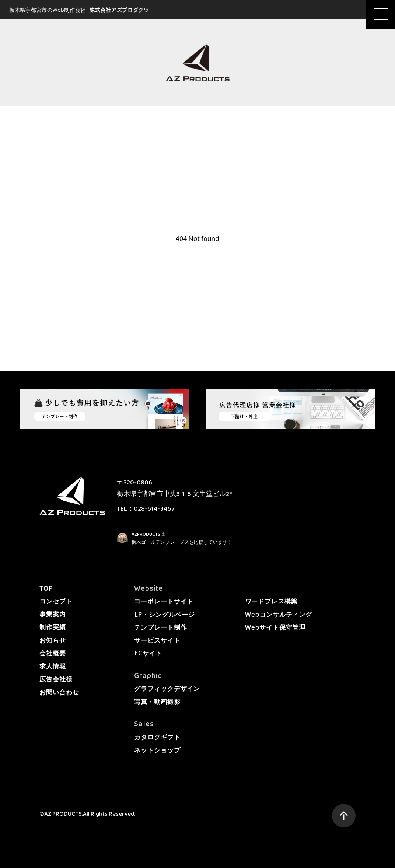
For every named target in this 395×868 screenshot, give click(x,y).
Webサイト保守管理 (275, 627)
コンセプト (56, 601)
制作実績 (53, 627)
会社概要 (53, 653)
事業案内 (53, 614)
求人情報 (53, 666)
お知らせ (53, 640)
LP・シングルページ (165, 614)
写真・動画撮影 (157, 702)
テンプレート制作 (160, 627)
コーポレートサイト (164, 601)
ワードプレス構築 (271, 601)
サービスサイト (157, 640)
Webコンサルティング (279, 614)
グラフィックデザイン (167, 688)
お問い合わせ (59, 692)
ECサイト (148, 653)
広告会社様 (56, 679)
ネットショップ (157, 750)
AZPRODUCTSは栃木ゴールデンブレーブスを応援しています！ (182, 538)
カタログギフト (157, 737)
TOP (46, 588)
